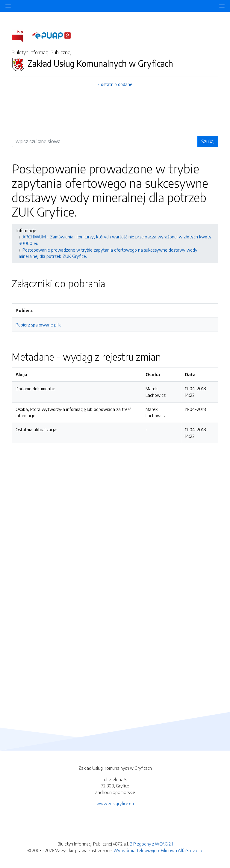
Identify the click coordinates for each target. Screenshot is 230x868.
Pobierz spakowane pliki (38, 325)
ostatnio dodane (117, 84)
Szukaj (208, 141)
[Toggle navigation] (222, 6)
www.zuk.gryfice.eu (115, 803)
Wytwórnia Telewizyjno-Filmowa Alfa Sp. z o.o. (158, 850)
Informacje (26, 230)
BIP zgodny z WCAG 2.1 (151, 844)
